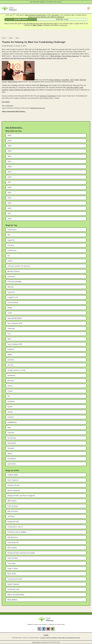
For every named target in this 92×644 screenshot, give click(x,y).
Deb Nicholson (13, 537)
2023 (10, 151)
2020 (10, 167)
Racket (10, 407)
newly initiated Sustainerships (35, 15)
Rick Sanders (12, 548)
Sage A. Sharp (13, 569)
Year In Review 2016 (15, 323)
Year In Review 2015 (15, 344)
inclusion (11, 417)
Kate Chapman (13, 480)
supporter (11, 240)
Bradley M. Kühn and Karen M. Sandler (21, 553)
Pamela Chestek (13, 485)
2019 (9, 172)
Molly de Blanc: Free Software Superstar (65, 56)
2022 (10, 156)
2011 (9, 214)
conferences (12, 251)
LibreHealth (12, 443)
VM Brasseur (44, 85)
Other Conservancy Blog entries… (14, 111)
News (11, 38)
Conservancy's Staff (15, 579)
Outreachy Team (14, 589)
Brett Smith (12, 574)
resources (11, 292)
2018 (9, 177)
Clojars (10, 391)
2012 (9, 208)
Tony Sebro (12, 563)
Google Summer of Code (16, 370)
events (10, 261)
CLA (9, 334)
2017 (9, 182)
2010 (9, 219)
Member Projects (14, 271)
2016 (9, 188)
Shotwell (11, 448)
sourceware (12, 464)
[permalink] (6, 102)
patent (10, 386)
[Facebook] (44, 629)
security (10, 365)
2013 (9, 203)
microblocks (12, 459)
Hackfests (11, 402)
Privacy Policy (36, 642)
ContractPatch (13, 303)
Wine (9, 339)
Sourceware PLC (13, 543)
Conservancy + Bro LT (15, 527)
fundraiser (11, 329)
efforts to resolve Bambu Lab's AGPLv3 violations (46, 17)
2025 (10, 141)
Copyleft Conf (13, 297)
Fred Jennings (13, 506)
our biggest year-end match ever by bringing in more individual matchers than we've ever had (34, 58)
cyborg (10, 412)
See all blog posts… (14, 128)
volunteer (11, 433)
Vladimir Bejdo (13, 475)
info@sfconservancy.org (37, 108)
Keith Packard (13, 82)
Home (4, 38)
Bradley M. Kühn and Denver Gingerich (21, 496)
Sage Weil (65, 80)
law (9, 256)
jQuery (10, 454)
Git (9, 396)
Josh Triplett (74, 80)
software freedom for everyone (19, 266)
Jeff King (11, 517)
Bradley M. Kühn (13, 522)
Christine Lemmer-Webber (17, 532)
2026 (10, 136)
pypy (9, 428)
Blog (17, 38)
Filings (10, 308)
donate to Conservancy (48, 96)
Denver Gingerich (14, 491)
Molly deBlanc (13, 600)
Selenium (11, 360)
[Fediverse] (53, 629)
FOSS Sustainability (15, 282)
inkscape (11, 381)
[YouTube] (48, 629)
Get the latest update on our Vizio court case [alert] (46, 2)
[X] (39, 629)
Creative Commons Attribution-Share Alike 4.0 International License (60, 638)
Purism (15, 85)
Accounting (12, 438)
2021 (9, 162)
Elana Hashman (55, 80)
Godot (10, 313)
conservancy (9, 106)
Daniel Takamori (13, 584)
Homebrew (11, 376)
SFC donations (54, 15)
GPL (9, 235)
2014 (9, 198)
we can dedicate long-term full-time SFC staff (40, 24)
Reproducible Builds (15, 318)
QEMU (10, 355)
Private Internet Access (49, 54)
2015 (9, 193)
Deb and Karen (13, 511)
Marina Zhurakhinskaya (16, 595)
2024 (10, 146)
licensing (11, 245)
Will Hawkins (12, 501)
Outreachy (11, 277)
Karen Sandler (13, 558)
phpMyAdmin (12, 422)
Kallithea (11, 349)
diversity (11, 287)
